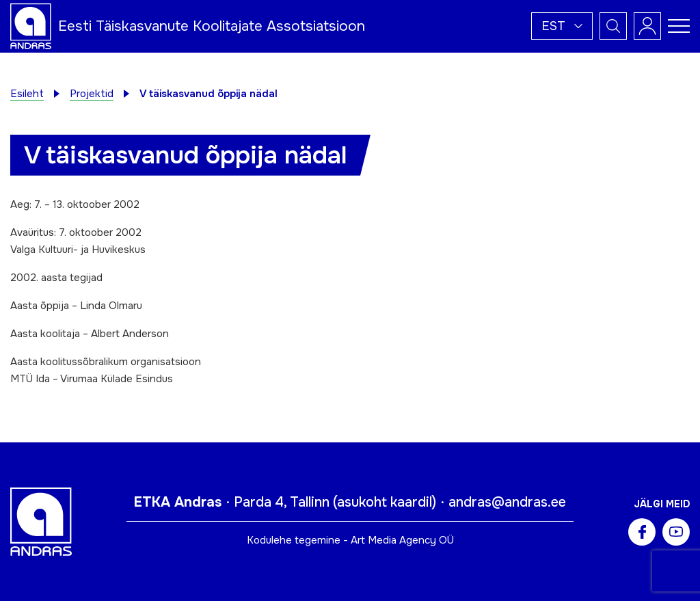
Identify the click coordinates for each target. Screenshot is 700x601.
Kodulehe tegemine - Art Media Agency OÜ (350, 540)
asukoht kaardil (385, 502)
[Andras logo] (31, 25)
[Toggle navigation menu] (679, 26)
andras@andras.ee (507, 502)
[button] (562, 26)
